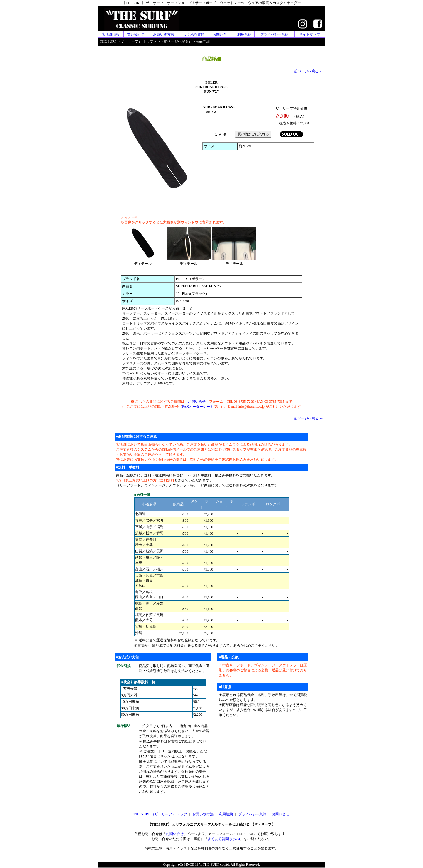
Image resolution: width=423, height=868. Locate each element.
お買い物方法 (164, 34)
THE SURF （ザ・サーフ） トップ (160, 814)
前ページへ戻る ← (309, 71)
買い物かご (136, 34)
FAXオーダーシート (198, 407)
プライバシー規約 (274, 34)
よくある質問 (194, 34)
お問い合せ (221, 34)
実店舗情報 (111, 34)
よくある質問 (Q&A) (224, 839)
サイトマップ (310, 34)
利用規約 (244, 34)
